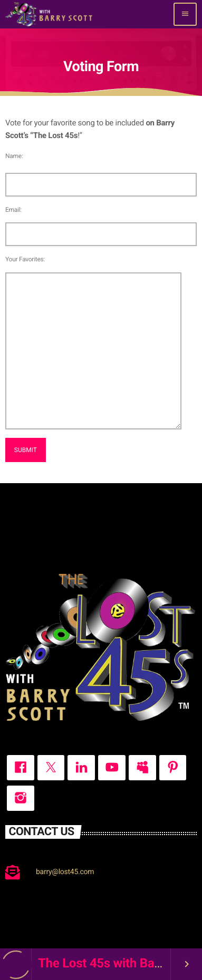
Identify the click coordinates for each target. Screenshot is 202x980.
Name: (14, 156)
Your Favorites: (25, 259)
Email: (13, 210)
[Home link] (49, 14)
